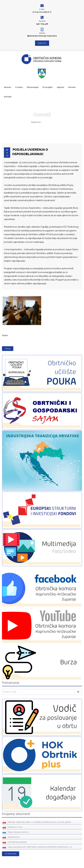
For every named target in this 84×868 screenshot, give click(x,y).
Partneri (72, 87)
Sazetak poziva (11, 837)
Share (5, 335)
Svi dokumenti (11, 854)
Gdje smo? (42, 43)
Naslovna (36, 122)
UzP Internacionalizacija (15, 842)
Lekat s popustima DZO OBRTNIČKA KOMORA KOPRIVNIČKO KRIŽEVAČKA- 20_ (38, 847)
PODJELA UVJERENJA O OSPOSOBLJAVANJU (30, 152)
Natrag (8, 349)
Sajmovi (60, 87)
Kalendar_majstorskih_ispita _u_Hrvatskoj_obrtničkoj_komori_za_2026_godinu (37, 822)
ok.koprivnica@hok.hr (42, 12)
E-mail (42, 9)
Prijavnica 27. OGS (12, 827)
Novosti (8, 87)
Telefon (42, 21)
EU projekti (48, 87)
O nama (19, 87)
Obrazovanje (33, 87)
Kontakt (8, 97)
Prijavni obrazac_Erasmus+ (16, 832)
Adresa (42, 33)
